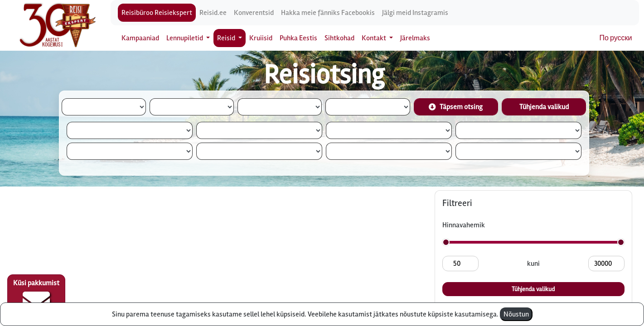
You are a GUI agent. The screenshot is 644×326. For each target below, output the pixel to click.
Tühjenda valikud (544, 107)
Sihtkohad (339, 38)
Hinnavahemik (464, 225)
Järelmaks (415, 38)
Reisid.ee (213, 13)
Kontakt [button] (375, 38)
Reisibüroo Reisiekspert (157, 13)
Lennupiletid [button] (185, 38)
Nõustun (516, 314)
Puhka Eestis (298, 38)
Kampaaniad (140, 38)
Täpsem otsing (456, 107)
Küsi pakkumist (36, 297)
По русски (616, 38)
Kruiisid (261, 38)
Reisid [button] (227, 38)
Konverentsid (254, 13)
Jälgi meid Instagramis (415, 13)
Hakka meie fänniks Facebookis (328, 13)
